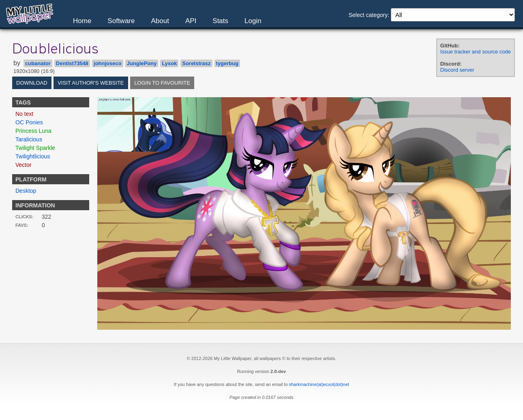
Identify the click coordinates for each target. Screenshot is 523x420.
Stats (220, 21)
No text (24, 114)
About (160, 21)
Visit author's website (91, 83)
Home (82, 21)
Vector (24, 165)
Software (121, 21)
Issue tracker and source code (476, 52)
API (191, 21)
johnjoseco (108, 63)
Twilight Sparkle (35, 148)
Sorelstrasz (196, 63)
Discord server (457, 70)
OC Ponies (29, 122)
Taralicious (29, 139)
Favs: (22, 225)
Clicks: (25, 217)
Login (253, 21)
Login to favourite (162, 83)
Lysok (169, 63)
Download (32, 83)
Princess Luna (33, 131)
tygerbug (227, 63)
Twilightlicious (33, 156)
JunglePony (142, 63)
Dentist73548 (72, 63)
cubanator (38, 63)
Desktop (26, 191)
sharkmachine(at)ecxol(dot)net (319, 384)
